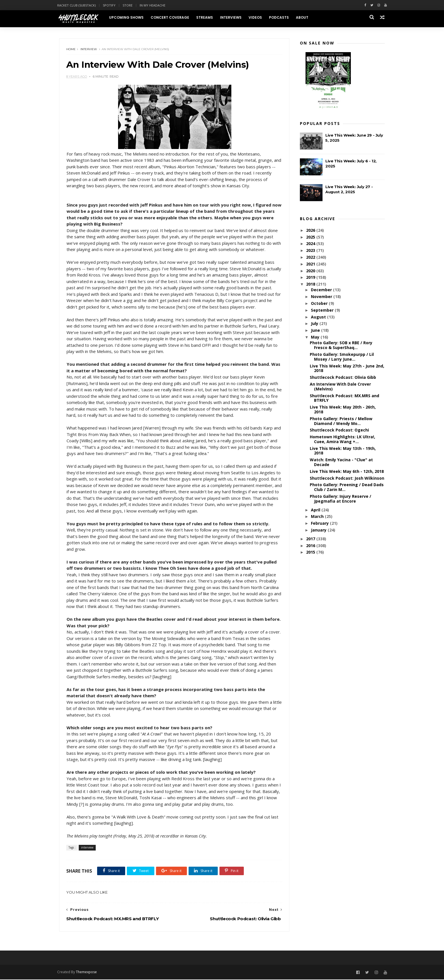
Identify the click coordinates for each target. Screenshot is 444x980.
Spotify (111, 5)
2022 (311, 257)
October (320, 304)
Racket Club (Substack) (78, 5)
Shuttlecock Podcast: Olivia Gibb (343, 378)
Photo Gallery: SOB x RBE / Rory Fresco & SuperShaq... (341, 345)
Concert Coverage (172, 17)
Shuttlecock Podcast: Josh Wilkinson (347, 478)
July (315, 324)
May (315, 337)
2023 (311, 251)
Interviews (232, 17)
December (322, 290)
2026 (311, 230)
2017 (311, 539)
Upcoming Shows (128, 17)
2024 (311, 244)
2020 (311, 271)
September (323, 310)
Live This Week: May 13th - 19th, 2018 (343, 451)
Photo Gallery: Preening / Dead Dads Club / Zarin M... (347, 487)
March (318, 517)
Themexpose (88, 972)
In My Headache (154, 5)
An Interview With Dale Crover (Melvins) (340, 387)
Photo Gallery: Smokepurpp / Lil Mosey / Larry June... (342, 357)
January (319, 530)
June (316, 330)
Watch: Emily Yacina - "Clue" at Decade (341, 462)
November (322, 297)
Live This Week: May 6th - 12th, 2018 (347, 472)
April (316, 510)
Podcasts (281, 17)
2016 (311, 546)
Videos (257, 17)
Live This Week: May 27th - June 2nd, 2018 (347, 369)
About (304, 17)
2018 (311, 284)
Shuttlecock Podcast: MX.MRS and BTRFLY (344, 398)
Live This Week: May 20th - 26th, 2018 (343, 410)
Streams (206, 17)
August (319, 317)
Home (71, 49)
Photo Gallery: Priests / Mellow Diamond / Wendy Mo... (341, 421)
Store (130, 5)
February (320, 523)
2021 (311, 264)
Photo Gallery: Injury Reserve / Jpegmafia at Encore (341, 499)
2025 (311, 237)
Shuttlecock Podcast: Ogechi (339, 430)
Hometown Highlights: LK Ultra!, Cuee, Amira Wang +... (342, 439)
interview (89, 49)
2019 (311, 278)
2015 (311, 552)
